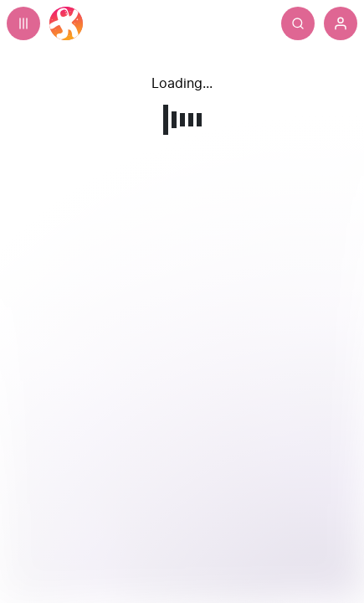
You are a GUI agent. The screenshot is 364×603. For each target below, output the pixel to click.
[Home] (66, 23)
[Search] (331, 23)
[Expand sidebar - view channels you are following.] (23, 23)
